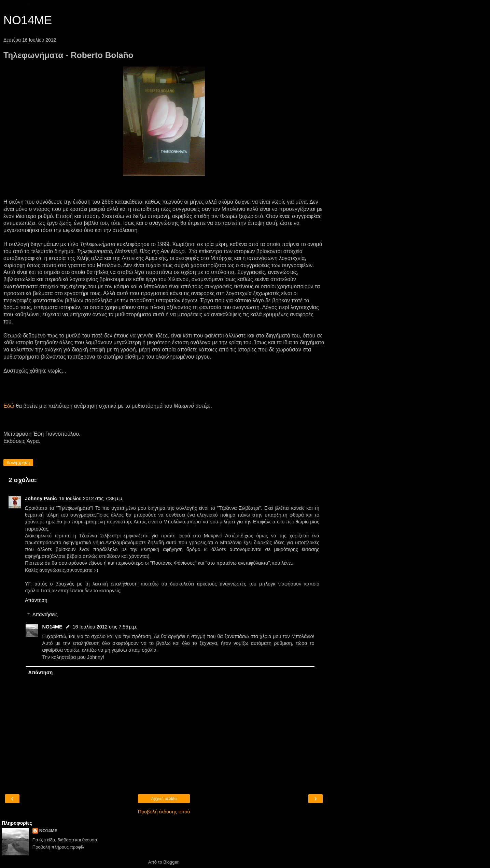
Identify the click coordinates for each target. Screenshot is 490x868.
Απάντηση (36, 600)
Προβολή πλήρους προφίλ (58, 847)
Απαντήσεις (45, 614)
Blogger (171, 862)
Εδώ (9, 406)
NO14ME (28, 20)
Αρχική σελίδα (164, 799)
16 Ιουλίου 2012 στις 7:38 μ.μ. (91, 498)
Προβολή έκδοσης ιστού (164, 812)
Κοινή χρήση (18, 463)
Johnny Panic (41, 498)
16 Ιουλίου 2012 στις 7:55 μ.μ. (105, 627)
